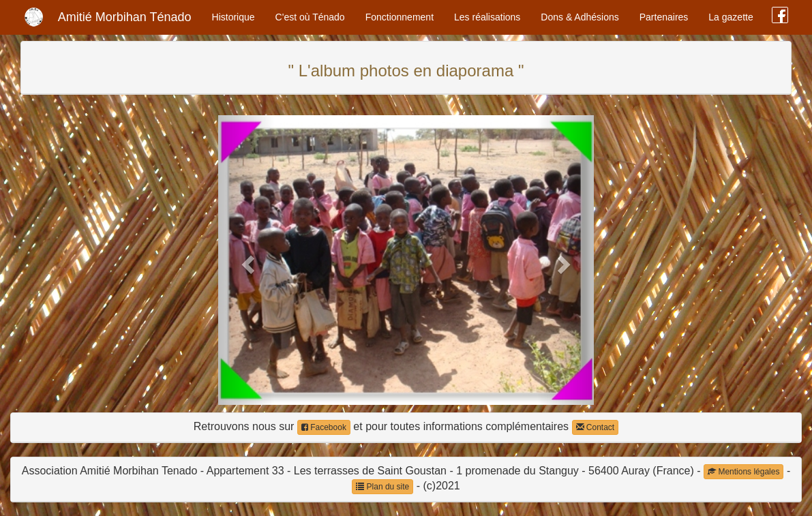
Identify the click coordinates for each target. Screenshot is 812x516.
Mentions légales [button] (743, 472)
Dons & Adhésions (580, 17)
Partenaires (664, 17)
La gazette (731, 17)
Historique (234, 17)
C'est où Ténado (310, 17)
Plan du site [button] (382, 487)
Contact (596, 427)
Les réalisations (487, 17)
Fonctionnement (400, 17)
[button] (246, 260)
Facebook (324, 427)
